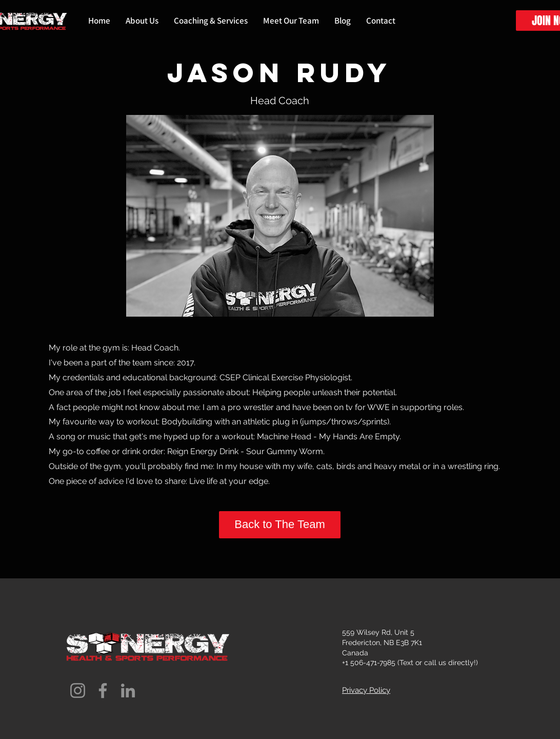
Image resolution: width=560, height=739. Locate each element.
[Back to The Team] (280, 525)
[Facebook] (103, 691)
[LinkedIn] (128, 691)
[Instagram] (78, 691)
